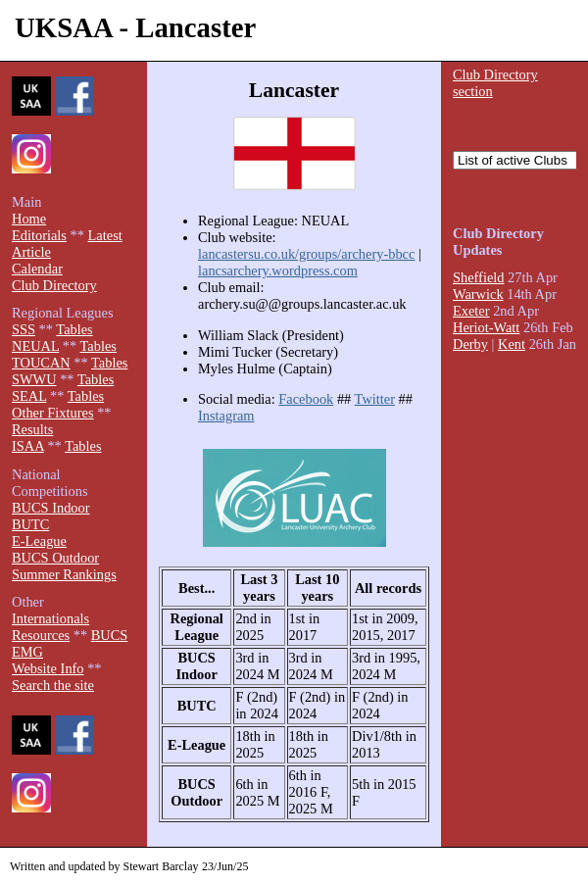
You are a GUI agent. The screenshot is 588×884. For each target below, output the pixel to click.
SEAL (29, 396)
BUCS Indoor (51, 508)
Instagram (226, 416)
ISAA (28, 446)
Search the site (53, 685)
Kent (512, 344)
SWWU (34, 379)
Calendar (37, 269)
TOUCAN (41, 363)
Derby (470, 344)
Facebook (306, 399)
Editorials (39, 235)
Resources (41, 635)
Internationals (50, 618)
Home (29, 219)
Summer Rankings (64, 574)
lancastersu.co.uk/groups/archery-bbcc (306, 254)
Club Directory (54, 285)
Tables (74, 329)
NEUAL (35, 346)
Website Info (48, 668)
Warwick (478, 294)
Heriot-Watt (486, 327)
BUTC (30, 524)
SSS (24, 329)
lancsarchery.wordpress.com (278, 270)
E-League (39, 541)
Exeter (471, 311)
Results (32, 429)
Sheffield (479, 277)
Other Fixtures (53, 413)
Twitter (375, 399)
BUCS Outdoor (55, 558)
